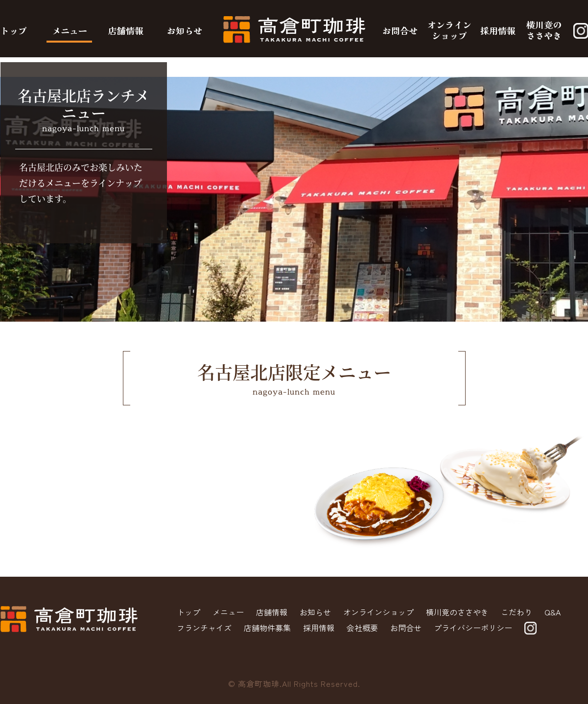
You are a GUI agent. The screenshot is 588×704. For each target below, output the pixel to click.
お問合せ (400, 30)
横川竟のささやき (544, 30)
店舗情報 (126, 30)
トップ (14, 30)
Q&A (553, 612)
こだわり (517, 612)
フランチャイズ (204, 628)
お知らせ (185, 30)
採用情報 (498, 30)
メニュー (70, 30)
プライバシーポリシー (473, 628)
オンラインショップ (449, 30)
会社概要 (362, 628)
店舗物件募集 (267, 628)
